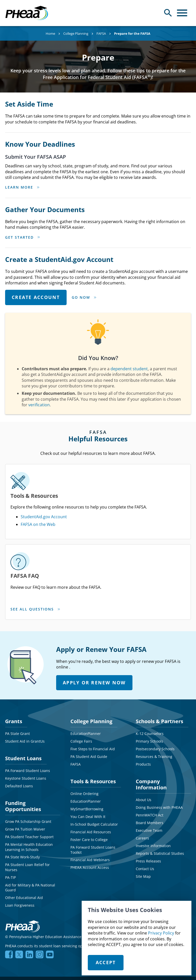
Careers (142, 799)
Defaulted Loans (19, 747)
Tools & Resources (93, 742)
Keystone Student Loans (26, 739)
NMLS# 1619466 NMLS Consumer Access (152, 897)
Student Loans (23, 719)
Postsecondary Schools (155, 710)
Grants (14, 682)
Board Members (150, 783)
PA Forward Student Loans (28, 731)
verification (39, 405)
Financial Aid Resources (91, 793)
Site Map (143, 837)
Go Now (81, 297)
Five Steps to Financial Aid (93, 710)
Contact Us (145, 829)
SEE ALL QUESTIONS (60, 571)
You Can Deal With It (88, 777)
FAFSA (101, 33)
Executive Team (149, 791)
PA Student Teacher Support (29, 797)
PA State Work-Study (22, 818)
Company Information (151, 745)
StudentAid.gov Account (72, 499)
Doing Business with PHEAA (159, 768)
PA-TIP (10, 838)
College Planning (76, 33)
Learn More (19, 187)
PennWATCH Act (150, 776)
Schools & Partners (160, 682)
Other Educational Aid (24, 858)
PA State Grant (17, 694)
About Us (144, 760)
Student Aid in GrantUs (25, 702)
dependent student (129, 369)
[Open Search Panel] (168, 13)
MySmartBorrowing (87, 770)
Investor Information (153, 806)
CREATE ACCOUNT (36, 297)
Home (50, 33)
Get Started (19, 237)
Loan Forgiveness (20, 866)
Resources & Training (154, 717)
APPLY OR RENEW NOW (94, 643)
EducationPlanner (86, 694)
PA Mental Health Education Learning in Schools (29, 808)
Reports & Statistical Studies (160, 814)
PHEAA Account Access (90, 828)
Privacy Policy (161, 933)
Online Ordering (84, 754)
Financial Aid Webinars (90, 820)
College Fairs (81, 702)
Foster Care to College (89, 800)
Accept (106, 962)
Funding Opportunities (23, 767)
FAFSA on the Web (66, 506)
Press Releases (148, 822)
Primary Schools (149, 702)
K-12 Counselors (150, 694)
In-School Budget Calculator (94, 785)
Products (143, 725)
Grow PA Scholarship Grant (28, 782)
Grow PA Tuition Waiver (25, 790)
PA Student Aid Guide (89, 717)
